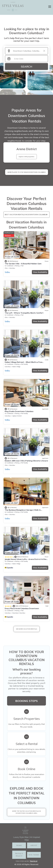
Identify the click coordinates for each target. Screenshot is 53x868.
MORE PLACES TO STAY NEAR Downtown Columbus (27, 172)
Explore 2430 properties (27, 157)
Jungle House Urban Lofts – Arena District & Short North (26, 560)
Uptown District (17, 416)
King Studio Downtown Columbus (19, 411)
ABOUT (34, 845)
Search (26, 66)
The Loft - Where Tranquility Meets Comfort (24, 313)
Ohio (6, 268)
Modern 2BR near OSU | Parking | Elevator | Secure (26, 461)
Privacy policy (19, 855)
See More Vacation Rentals (27, 629)
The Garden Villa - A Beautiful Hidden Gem (23, 264)
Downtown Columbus (19, 613)
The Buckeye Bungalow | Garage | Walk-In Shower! (23, 511)
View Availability (40, 272)
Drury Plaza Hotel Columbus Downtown (22, 608)
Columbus (12, 268)
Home (19, 845)
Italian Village (16, 367)
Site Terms (34, 855)
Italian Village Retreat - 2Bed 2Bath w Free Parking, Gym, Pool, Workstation (23, 363)
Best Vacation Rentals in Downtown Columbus (26, 215)
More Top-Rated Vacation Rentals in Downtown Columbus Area (26, 812)
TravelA (33, 861)
